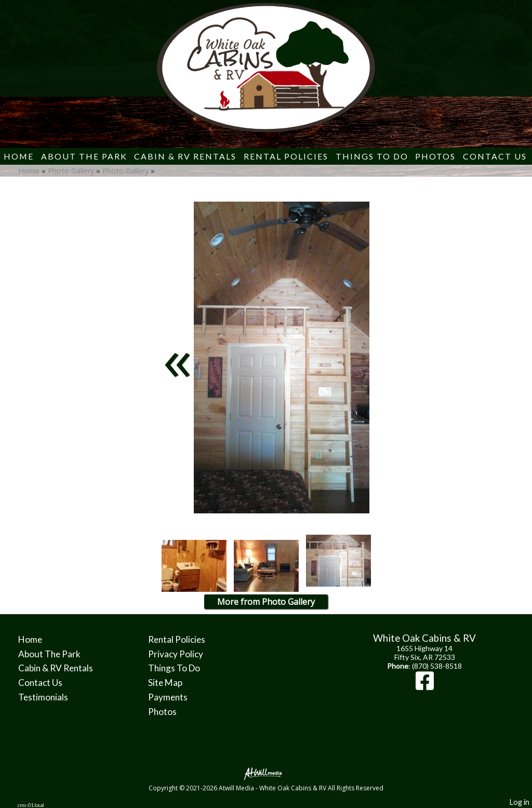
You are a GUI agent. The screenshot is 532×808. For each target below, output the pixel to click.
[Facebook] (425, 686)
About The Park (84, 156)
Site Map (165, 683)
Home (19, 156)
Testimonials (43, 697)
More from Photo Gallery (266, 602)
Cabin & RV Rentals (185, 156)
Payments (168, 697)
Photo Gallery (71, 171)
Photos (435, 156)
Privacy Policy (176, 654)
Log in (520, 802)
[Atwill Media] (266, 773)
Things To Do (372, 156)
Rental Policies (286, 156)
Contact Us (495, 156)
